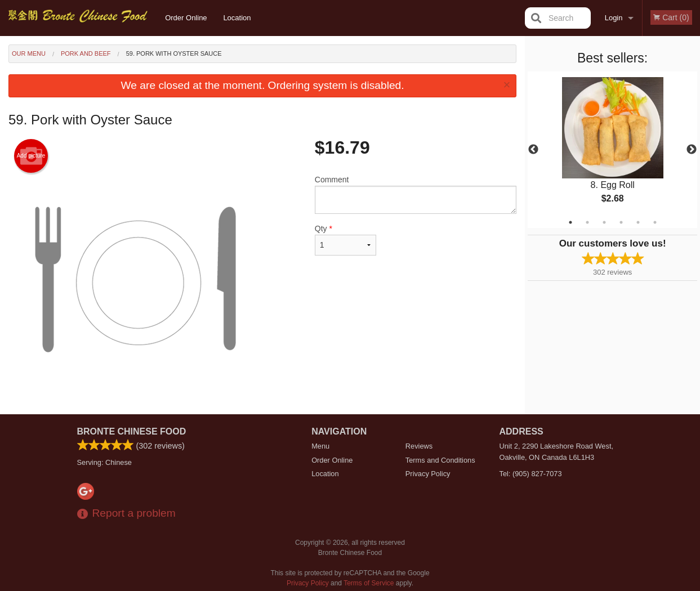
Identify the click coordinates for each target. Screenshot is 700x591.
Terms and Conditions (440, 460)
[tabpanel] (612, 150)
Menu (320, 446)
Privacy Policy (428, 474)
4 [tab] (621, 222)
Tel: (531, 474)
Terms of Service (369, 583)
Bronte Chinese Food (132, 431)
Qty (345, 240)
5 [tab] (638, 222)
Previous (533, 150)
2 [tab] (587, 222)
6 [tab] (655, 222)
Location (237, 18)
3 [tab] (604, 222)
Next (692, 150)
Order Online (186, 18)
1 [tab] (570, 222)
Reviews (419, 446)
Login (614, 18)
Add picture (31, 156)
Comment (416, 194)
